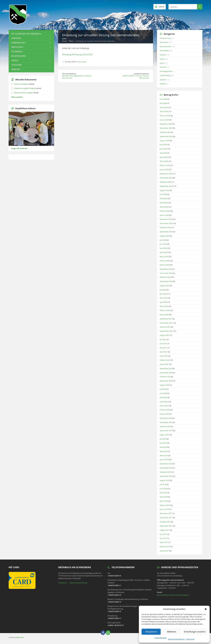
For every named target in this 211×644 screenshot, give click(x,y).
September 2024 (166, 186)
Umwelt (163, 67)
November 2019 (166, 422)
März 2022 (164, 306)
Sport (162, 63)
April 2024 (164, 203)
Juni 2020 (163, 393)
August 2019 (165, 435)
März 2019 (164, 455)
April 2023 (164, 252)
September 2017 (166, 526)
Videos (15, 60)
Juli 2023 (163, 240)
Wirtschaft (17, 47)
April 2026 (164, 107)
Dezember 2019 (166, 418)
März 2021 (164, 356)
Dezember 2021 (166, 319)
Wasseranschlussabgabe (24, 93)
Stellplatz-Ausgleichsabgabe (25, 88)
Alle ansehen (17, 97)
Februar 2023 (165, 261)
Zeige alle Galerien (19, 148)
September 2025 (166, 136)
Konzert (163, 55)
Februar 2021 (165, 360)
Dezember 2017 (166, 513)
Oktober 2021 (165, 327)
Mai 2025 (163, 153)
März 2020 (164, 406)
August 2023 (165, 236)
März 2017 (164, 542)
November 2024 (166, 178)
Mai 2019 (163, 447)
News (71, 41)
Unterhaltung (165, 75)
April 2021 (164, 352)
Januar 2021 (164, 364)
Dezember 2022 (166, 269)
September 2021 (166, 331)
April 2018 (164, 497)
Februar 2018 (165, 505)
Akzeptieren (151, 632)
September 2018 (166, 476)
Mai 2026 (163, 103)
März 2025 (164, 161)
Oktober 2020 (165, 377)
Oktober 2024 (165, 182)
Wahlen (163, 84)
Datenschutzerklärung (176, 639)
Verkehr (163, 80)
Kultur (162, 59)
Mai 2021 (163, 348)
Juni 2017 (163, 534)
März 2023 (164, 257)
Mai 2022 (163, 298)
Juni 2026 (163, 99)
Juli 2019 (163, 439)
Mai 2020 (163, 397)
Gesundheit (164, 51)
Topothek (16, 65)
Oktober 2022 (165, 277)
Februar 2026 (165, 116)
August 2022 (165, 286)
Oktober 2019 (165, 426)
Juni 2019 (163, 443)
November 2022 (166, 273)
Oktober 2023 (165, 227)
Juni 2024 (163, 194)
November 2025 (166, 128)
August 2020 (165, 385)
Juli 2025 (163, 145)
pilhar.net (20, 637)
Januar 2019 (164, 460)
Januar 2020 (164, 414)
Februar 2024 (165, 211)
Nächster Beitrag (69, 74)
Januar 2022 (164, 315)
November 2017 (166, 518)
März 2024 (164, 207)
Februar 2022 (165, 310)
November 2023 (166, 223)
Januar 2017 (164, 551)
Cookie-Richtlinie (160, 638)
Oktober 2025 (165, 132)
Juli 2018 (163, 484)
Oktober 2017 (165, 522)
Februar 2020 (165, 410)
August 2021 (165, 335)
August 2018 (165, 480)
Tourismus (17, 51)
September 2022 (166, 281)
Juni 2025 (163, 149)
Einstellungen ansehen (195, 632)
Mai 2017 (163, 538)
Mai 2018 (163, 493)
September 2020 (166, 381)
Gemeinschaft (19, 43)
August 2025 (165, 141)
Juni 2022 (163, 294)
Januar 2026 (164, 120)
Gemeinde (82, 62)
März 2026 (164, 111)
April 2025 (164, 157)
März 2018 (164, 501)
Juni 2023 (163, 244)
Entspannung (165, 38)
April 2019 (164, 451)
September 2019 (166, 431)
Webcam (16, 69)
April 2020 (164, 402)
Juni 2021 (163, 343)
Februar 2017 (165, 547)
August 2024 (165, 190)
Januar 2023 (164, 265)
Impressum (190, 639)
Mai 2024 (163, 198)
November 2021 (166, 323)
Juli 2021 (163, 339)
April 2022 (164, 302)
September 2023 (166, 232)
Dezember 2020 (166, 368)
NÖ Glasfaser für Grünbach (26, 34)
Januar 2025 (164, 170)
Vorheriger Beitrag (141, 74)
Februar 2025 (165, 165)
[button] (206, 609)
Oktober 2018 (165, 472)
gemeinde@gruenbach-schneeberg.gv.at (173, 595)
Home (64, 41)
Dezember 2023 (166, 219)
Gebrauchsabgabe (21, 84)
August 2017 (165, 530)
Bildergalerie (19, 56)
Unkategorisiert (166, 71)
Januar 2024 (164, 215)
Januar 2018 (164, 509)
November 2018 (166, 468)
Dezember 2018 (166, 464)
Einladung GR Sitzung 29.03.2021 (78, 54)
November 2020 (166, 373)
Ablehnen (172, 632)
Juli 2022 (163, 290)
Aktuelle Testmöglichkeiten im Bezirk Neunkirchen (77, 77)
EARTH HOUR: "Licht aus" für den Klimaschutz (136, 77)
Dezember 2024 (166, 174)
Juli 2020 (163, 389)
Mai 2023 (163, 248)
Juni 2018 (163, 489)
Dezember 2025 (166, 124)
